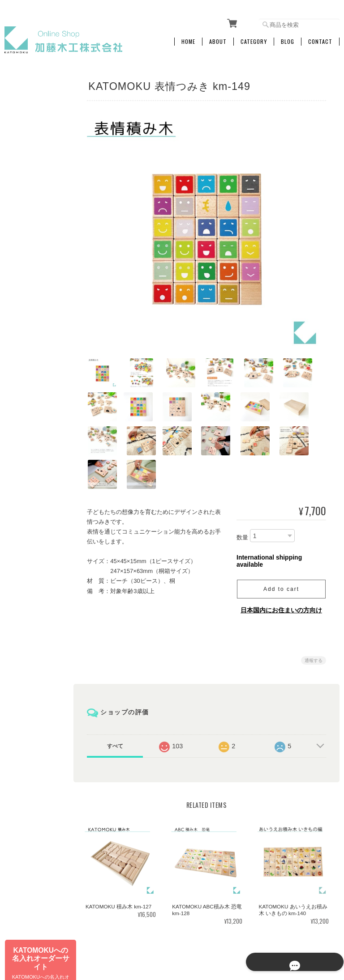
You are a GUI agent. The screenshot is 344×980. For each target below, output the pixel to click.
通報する (314, 623)
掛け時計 (21, 189)
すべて (117, 709)
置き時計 (21, 284)
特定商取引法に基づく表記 (34, 530)
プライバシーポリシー (241, 934)
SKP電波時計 (26, 246)
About (218, 39)
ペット (18, 360)
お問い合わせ (26, 553)
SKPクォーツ (26, 227)
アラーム (21, 265)
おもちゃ (21, 341)
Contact (320, 39)
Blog (288, 39)
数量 (242, 500)
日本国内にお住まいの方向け (281, 573)
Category (254, 39)
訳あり (18, 379)
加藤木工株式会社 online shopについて (158, 934)
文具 (16, 170)
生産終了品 (24, 398)
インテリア (24, 303)
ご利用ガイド (26, 507)
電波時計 (21, 208)
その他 (18, 417)
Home (188, 39)
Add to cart (281, 552)
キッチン (21, 322)
